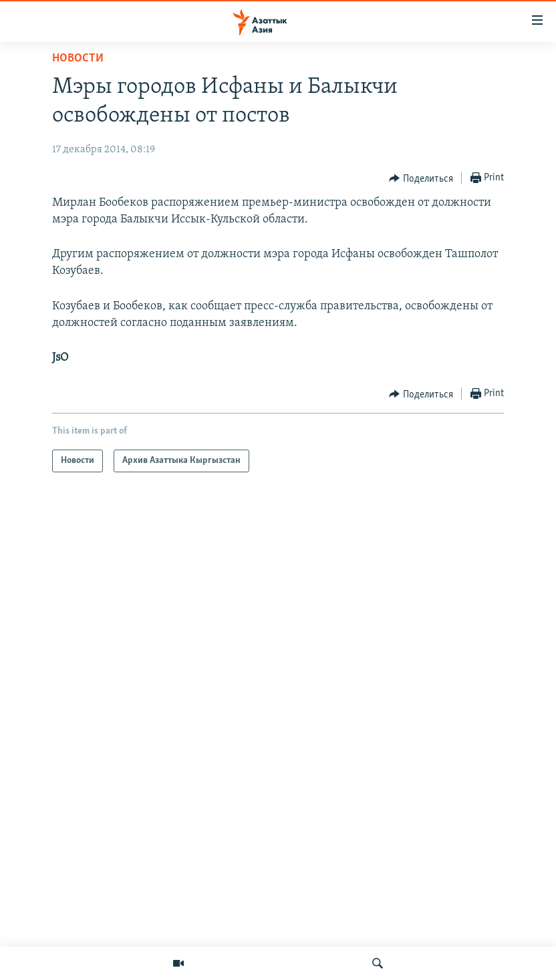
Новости (78, 58)
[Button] (421, 178)
